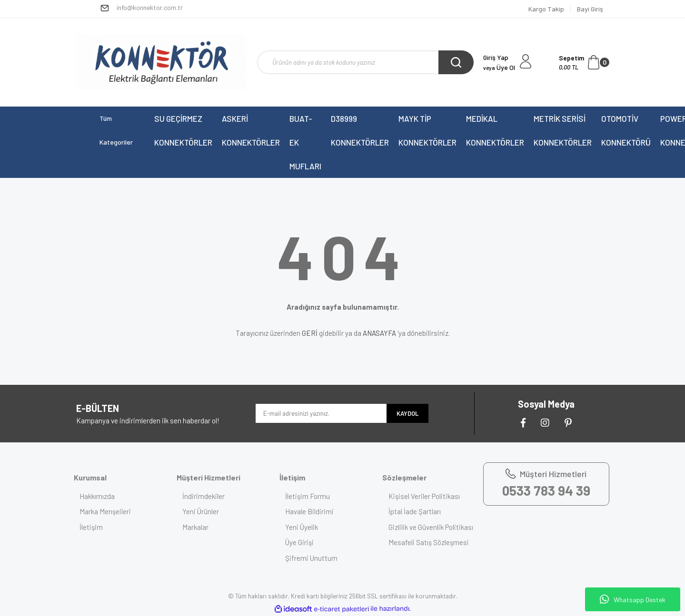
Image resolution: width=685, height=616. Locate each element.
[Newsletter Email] (321, 413)
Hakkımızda (101, 496)
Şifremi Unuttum (315, 558)
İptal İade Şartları (418, 511)
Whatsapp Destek (633, 599)
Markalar (199, 527)
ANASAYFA (379, 333)
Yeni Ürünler (204, 511)
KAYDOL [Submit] (407, 413)
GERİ (310, 333)
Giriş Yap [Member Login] (496, 57)
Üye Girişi (303, 542)
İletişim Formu (311, 496)
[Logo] (162, 62)
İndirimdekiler (207, 496)
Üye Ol (499, 67)
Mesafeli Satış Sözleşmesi (432, 553)
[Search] (365, 62)
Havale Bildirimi (313, 511)
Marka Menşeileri (109, 511)
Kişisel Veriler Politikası (427, 496)
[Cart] (584, 62)
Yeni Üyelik (305, 527)
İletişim (95, 527)
